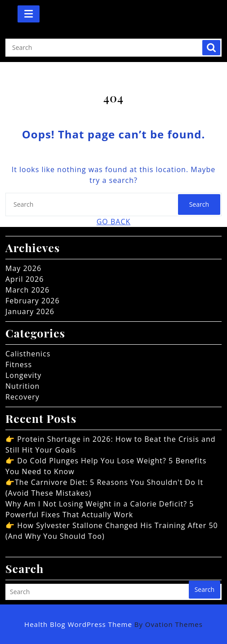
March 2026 (27, 290)
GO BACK (114, 222)
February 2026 (33, 301)
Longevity (23, 375)
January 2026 (30, 311)
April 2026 (24, 279)
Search (211, 48)
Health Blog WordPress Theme (113, 624)
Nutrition (22, 386)
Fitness (19, 364)
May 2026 (23, 268)
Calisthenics (28, 354)
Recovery (22, 397)
